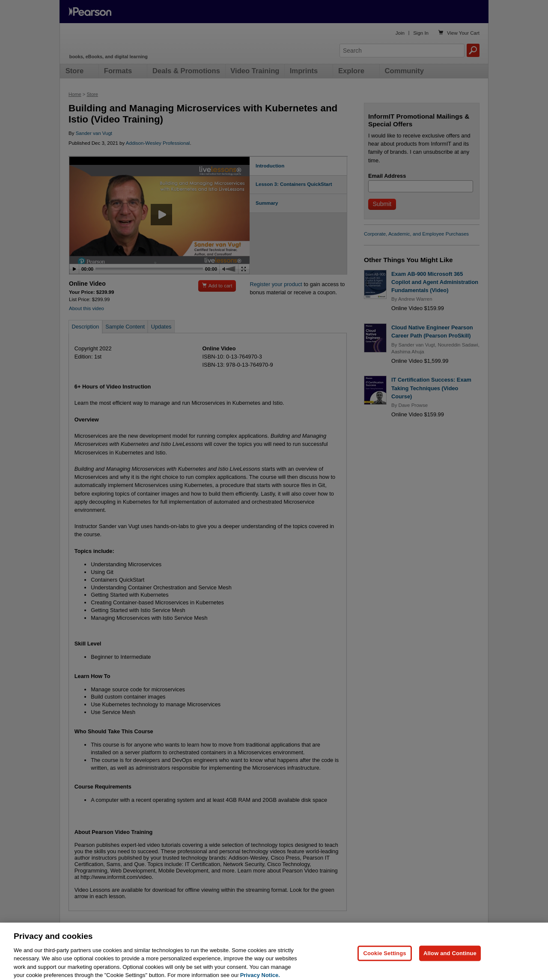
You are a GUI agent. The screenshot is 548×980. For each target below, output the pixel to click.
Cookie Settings (384, 959)
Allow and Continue (450, 959)
